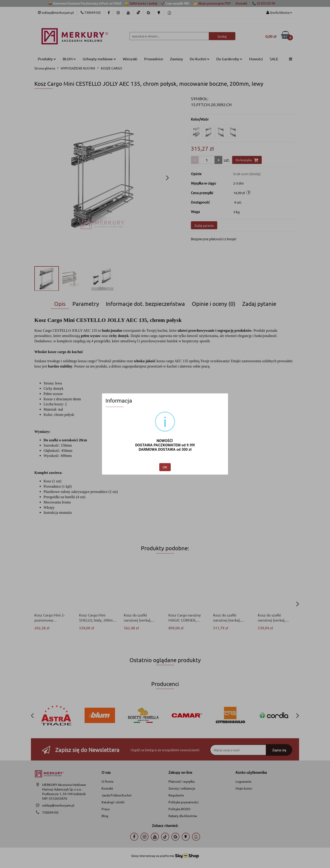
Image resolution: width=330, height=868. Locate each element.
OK (165, 467)
